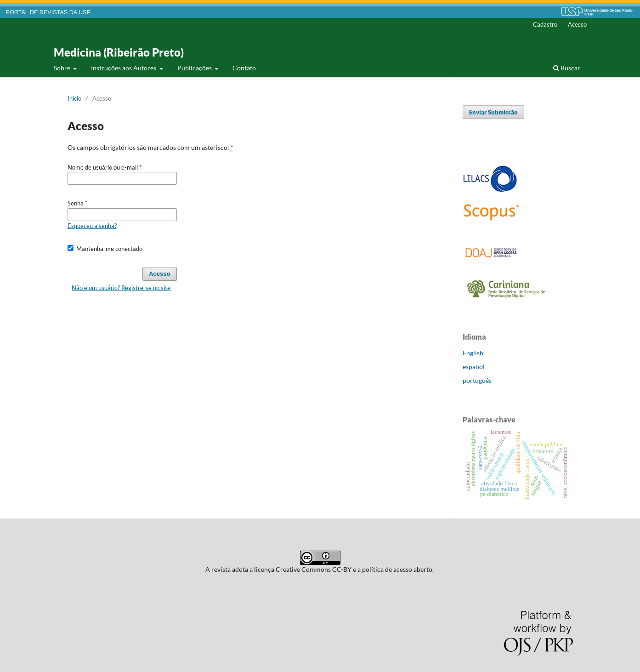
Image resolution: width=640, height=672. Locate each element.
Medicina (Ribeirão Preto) (119, 52)
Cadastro (545, 24)
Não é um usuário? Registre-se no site (121, 288)
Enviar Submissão (493, 112)
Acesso (577, 24)
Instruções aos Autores (124, 68)
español (474, 367)
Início (74, 98)
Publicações (195, 68)
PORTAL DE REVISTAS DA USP (48, 12)
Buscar (567, 68)
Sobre (63, 68)
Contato (244, 68)
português (477, 380)
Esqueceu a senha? (92, 226)
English (473, 353)
